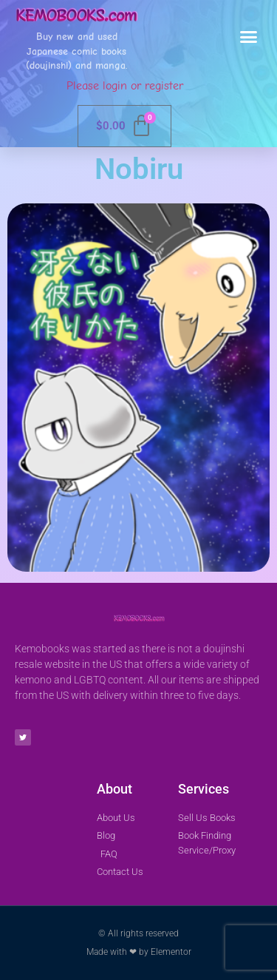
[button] (249, 37)
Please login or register (125, 86)
